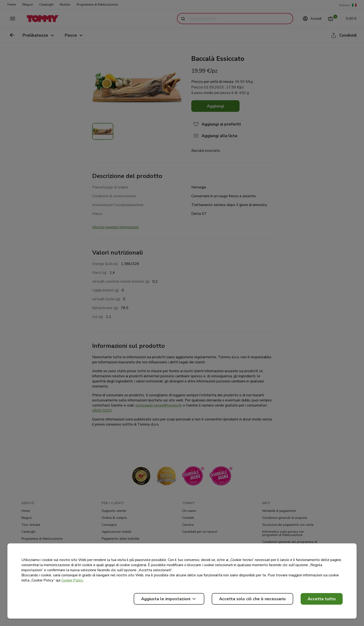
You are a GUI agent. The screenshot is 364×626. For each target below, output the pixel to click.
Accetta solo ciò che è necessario (252, 599)
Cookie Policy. (72, 580)
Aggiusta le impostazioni (169, 599)
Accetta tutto (322, 599)
